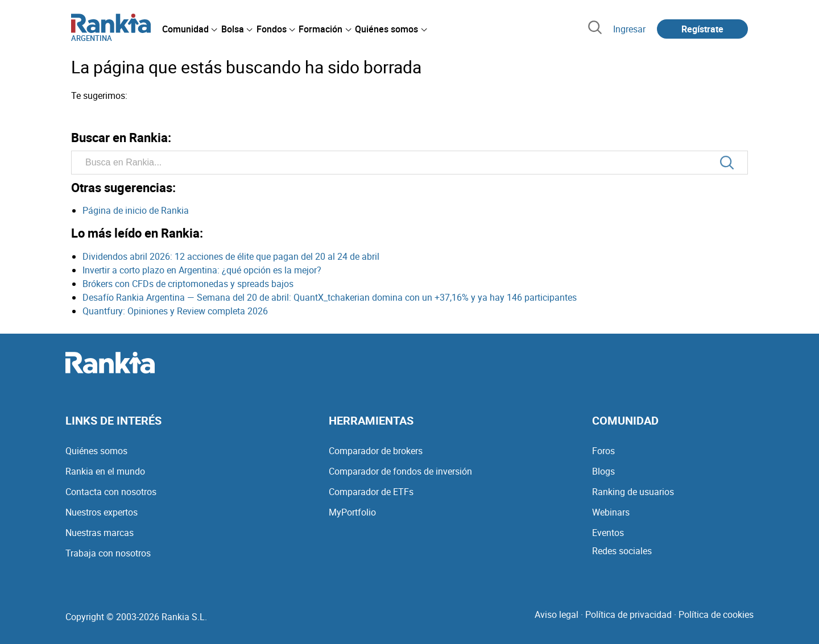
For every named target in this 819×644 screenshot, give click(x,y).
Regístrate (702, 29)
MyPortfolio (352, 512)
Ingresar (629, 29)
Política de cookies (716, 614)
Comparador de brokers (376, 451)
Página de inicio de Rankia (136, 210)
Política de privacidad (628, 614)
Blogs (603, 471)
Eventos (608, 533)
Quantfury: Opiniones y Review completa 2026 (175, 311)
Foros (603, 451)
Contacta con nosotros (111, 492)
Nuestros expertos (102, 512)
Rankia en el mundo (105, 471)
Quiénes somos (96, 451)
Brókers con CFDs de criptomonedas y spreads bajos (188, 284)
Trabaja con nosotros (108, 553)
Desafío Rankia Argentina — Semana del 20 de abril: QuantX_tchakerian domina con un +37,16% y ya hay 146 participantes (330, 297)
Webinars (611, 512)
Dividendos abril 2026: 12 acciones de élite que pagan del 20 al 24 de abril (231, 256)
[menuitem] (189, 29)
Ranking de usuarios (633, 492)
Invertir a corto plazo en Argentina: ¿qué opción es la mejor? (202, 270)
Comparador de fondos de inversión (400, 471)
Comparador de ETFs (371, 492)
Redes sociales (622, 551)
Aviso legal (557, 614)
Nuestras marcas (100, 533)
